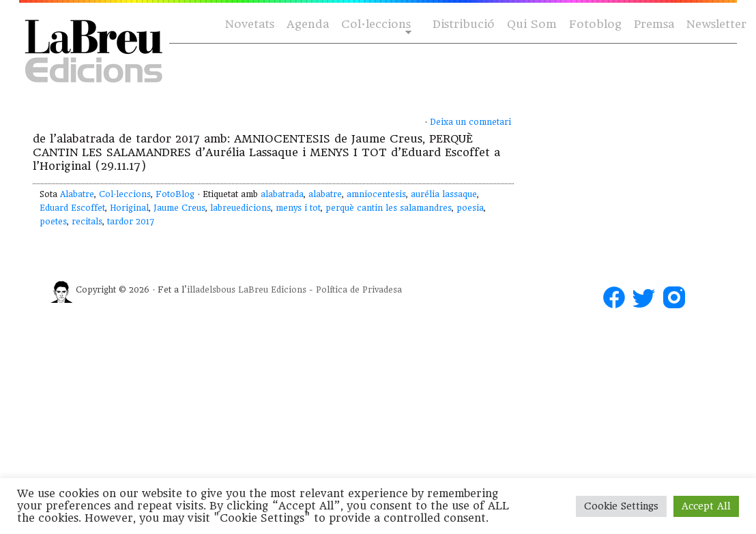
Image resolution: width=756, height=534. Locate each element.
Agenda (308, 24)
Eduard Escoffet (72, 208)
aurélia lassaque (444, 194)
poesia (470, 208)
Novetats (250, 24)
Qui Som (532, 24)
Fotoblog (595, 24)
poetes (53, 222)
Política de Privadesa (359, 290)
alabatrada (282, 194)
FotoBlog (175, 194)
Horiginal (129, 208)
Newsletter (716, 24)
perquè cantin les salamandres (389, 208)
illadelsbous (211, 290)
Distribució (464, 24)
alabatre (325, 194)
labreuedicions (241, 208)
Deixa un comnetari (470, 122)
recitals (87, 222)
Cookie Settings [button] (621, 506)
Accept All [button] (706, 506)
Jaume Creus (179, 208)
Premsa (654, 24)
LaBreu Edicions (272, 290)
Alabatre (77, 194)
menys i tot (298, 208)
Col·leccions (375, 25)
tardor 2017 (131, 222)
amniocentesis (376, 194)
